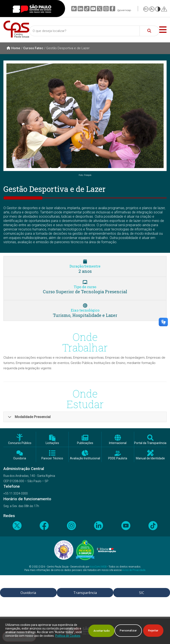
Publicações (85, 443)
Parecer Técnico (52, 458)
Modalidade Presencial (29, 417)
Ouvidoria (20, 458)
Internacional (118, 443)
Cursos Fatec (33, 48)
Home (13, 48)
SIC (142, 593)
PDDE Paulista (118, 458)
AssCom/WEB (98, 567)
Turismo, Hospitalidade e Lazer (85, 315)
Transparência (85, 593)
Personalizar (93, 629)
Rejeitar (122, 629)
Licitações (52, 443)
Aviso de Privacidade (134, 570)
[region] (85, 629)
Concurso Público (20, 443)
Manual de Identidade (150, 458)
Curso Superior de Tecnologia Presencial (85, 292)
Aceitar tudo (150, 629)
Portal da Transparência (150, 443)
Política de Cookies (34, 636)
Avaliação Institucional (85, 458)
